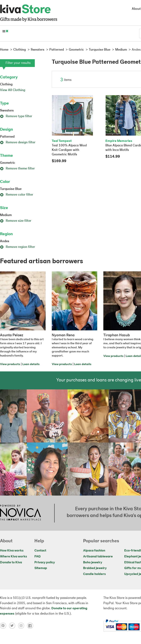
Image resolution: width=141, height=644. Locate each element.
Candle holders (94, 574)
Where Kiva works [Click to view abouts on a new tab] (14, 557)
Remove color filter (17, 195)
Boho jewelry (93, 563)
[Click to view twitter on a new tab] (14, 626)
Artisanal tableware (98, 557)
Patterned (7, 137)
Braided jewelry (95, 568)
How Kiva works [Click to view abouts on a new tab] (12, 551)
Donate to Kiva (11, 563)
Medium (6, 215)
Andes (5, 241)
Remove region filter (17, 247)
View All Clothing (13, 90)
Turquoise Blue (11, 189)
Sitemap (41, 568)
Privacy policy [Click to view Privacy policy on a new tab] (45, 563)
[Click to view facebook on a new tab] (31, 626)
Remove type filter (16, 116)
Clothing (6, 85)
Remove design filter (18, 143)
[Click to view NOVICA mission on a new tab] (20, 513)
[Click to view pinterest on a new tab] (5, 626)
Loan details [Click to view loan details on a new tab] (31, 364)
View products (10, 364)
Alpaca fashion (94, 551)
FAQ (37, 557)
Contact (40, 551)
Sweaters (7, 111)
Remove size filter (16, 221)
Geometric (8, 163)
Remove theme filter (17, 169)
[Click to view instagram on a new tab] (23, 626)
